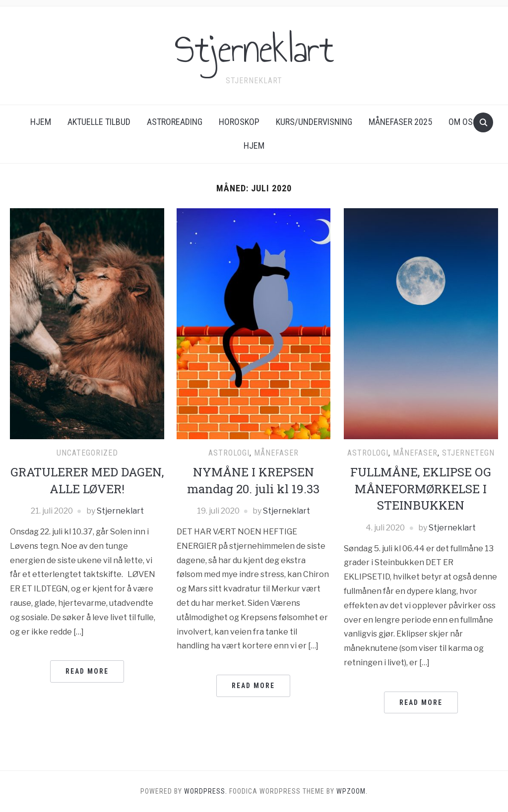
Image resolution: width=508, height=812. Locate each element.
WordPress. (206, 791)
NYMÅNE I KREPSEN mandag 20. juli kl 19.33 (253, 480)
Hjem (41, 122)
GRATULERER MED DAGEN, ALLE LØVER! (87, 480)
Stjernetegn (468, 453)
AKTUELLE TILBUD (99, 122)
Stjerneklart (254, 49)
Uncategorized (87, 453)
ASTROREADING (175, 122)
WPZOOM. (352, 791)
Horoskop (239, 122)
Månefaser (276, 453)
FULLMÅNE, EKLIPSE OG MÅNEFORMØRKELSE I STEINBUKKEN (421, 489)
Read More (87, 671)
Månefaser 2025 (400, 122)
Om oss (463, 122)
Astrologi (229, 453)
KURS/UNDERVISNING (314, 122)
